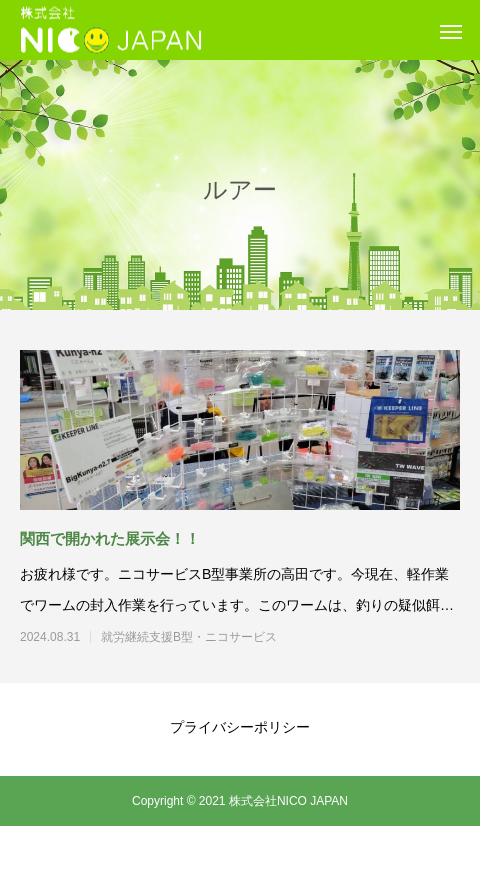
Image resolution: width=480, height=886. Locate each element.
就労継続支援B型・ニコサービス (225, 637)
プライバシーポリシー (240, 727)
